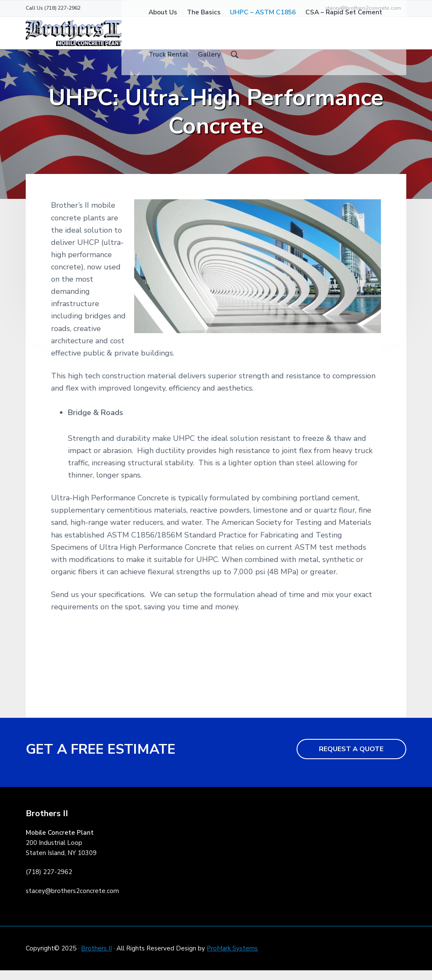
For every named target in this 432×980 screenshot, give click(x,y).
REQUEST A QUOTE (351, 759)
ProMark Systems (232, 958)
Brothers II (96, 958)
